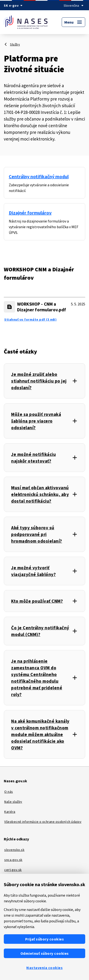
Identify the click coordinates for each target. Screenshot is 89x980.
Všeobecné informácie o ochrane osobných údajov (43, 822)
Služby (15, 44)
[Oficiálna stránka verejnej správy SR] (14, 5)
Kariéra (10, 812)
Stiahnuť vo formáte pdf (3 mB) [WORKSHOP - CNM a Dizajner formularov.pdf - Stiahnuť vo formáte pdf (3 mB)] (30, 319)
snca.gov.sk (13, 860)
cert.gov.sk (13, 870)
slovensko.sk (14, 850)
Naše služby (13, 802)
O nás (9, 792)
